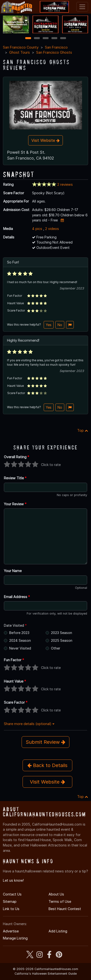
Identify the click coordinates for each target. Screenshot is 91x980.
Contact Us (12, 894)
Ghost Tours (20, 52)
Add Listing (58, 931)
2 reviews (65, 184)
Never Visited (20, 648)
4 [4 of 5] (54, 38)
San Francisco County (21, 47)
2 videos (52, 229)
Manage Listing (15, 938)
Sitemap (10, 901)
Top (83, 430)
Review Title (15, 478)
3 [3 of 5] (46, 38)
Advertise (11, 931)
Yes (49, 325)
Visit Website (45, 140)
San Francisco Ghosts (54, 52)
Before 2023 (19, 633)
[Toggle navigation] (82, 7)
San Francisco (56, 47)
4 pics (37, 229)
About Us (56, 894)
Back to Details (47, 765)
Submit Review (45, 742)
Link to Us (11, 909)
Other (56, 648)
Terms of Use (60, 901)
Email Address (17, 597)
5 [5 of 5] (63, 38)
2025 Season (62, 640)
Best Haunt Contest (65, 909)
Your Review (15, 504)
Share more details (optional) (29, 724)
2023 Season (62, 633)
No (60, 325)
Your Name (13, 571)
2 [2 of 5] (37, 38)
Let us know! (13, 880)
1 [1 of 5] (28, 38)
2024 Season (20, 640)
